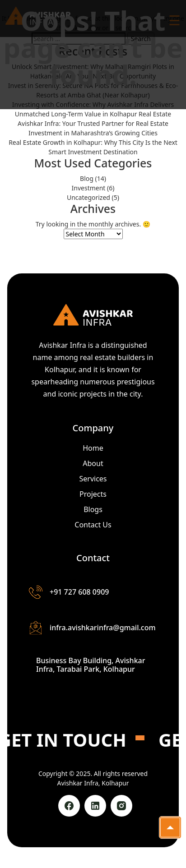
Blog (87, 178)
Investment (89, 188)
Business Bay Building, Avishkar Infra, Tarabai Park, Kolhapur (91, 665)
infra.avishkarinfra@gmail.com (92, 628)
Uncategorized (88, 197)
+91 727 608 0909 (69, 592)
